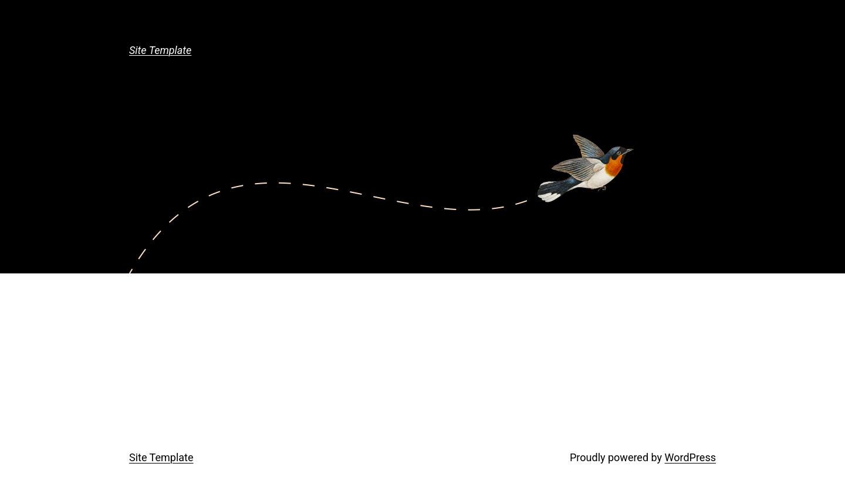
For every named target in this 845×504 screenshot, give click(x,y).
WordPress (690, 457)
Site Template (160, 50)
